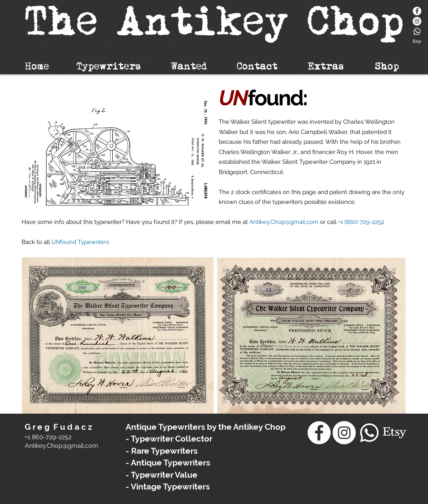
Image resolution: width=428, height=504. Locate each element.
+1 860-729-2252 (48, 437)
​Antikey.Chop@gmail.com (61, 446)
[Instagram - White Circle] (417, 21)
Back (29, 242)
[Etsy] (417, 42)
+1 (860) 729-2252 (361, 222)
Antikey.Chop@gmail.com (284, 222)
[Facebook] (417, 11)
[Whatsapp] (417, 31)
